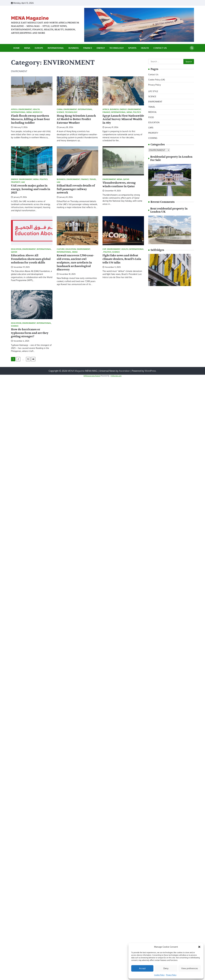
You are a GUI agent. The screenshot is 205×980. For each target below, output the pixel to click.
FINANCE (88, 48)
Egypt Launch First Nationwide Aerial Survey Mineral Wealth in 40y (123, 119)
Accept (142, 968)
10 (28, 359)
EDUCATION (16, 249)
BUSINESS (74, 48)
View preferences (190, 968)
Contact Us (160, 48)
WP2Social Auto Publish (92, 376)
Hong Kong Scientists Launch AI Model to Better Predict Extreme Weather (76, 119)
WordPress (150, 371)
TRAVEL (93, 179)
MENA (27, 48)
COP (104, 249)
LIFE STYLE (153, 91)
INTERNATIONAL (56, 48)
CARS (151, 128)
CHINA (60, 109)
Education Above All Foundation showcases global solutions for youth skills (31, 259)
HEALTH (145, 48)
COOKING (153, 138)
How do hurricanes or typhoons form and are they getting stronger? (30, 333)
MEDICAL (152, 112)
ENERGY (101, 48)
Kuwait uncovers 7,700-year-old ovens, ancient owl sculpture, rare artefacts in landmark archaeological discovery (75, 263)
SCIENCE (60, 112)
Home (16, 48)
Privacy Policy (171, 975)
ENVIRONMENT (25, 109)
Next (33, 359)
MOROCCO (38, 112)
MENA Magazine (30, 18)
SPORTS (132, 48)
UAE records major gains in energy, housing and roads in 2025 (31, 189)
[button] (199, 947)
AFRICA (14, 109)
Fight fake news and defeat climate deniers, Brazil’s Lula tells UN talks (122, 259)
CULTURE (61, 249)
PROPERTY (16, 182)
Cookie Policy (159, 975)
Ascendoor (124, 371)
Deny (166, 968)
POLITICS (137, 112)
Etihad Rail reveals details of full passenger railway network (76, 189)
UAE (23, 182)
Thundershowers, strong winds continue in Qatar (119, 185)
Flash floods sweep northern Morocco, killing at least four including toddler (30, 119)
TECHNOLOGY (117, 48)
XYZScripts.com (116, 376)
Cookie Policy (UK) (157, 80)
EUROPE (39, 48)
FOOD (151, 117)
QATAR (126, 179)
